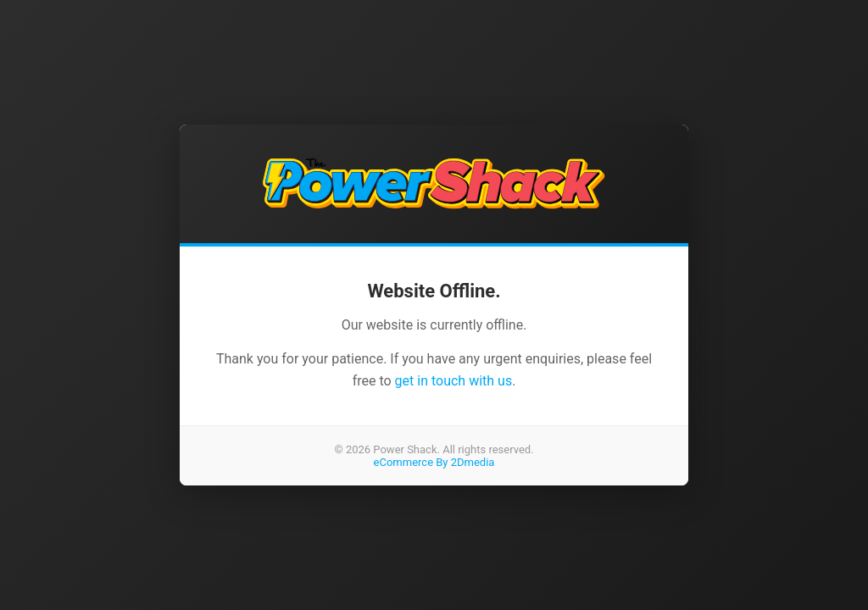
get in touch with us (454, 381)
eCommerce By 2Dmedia (434, 462)
